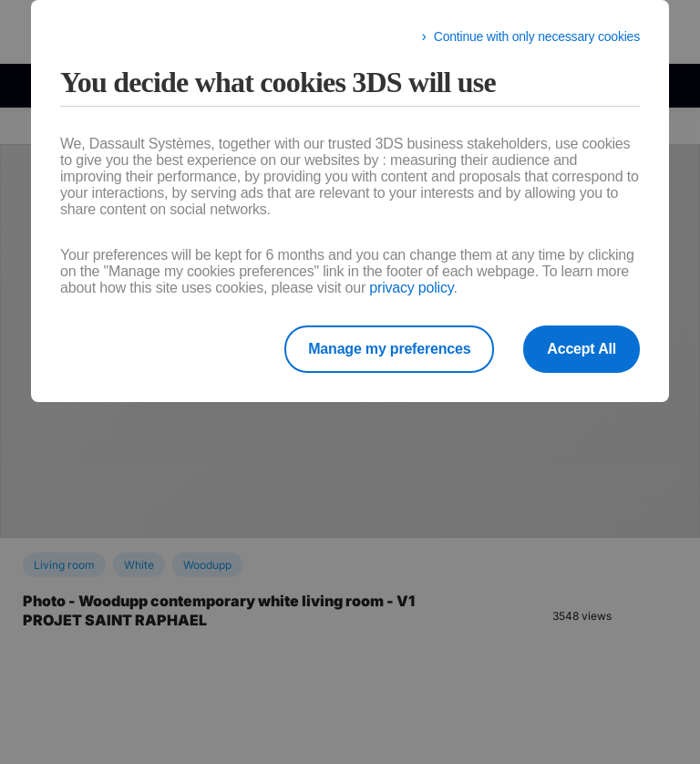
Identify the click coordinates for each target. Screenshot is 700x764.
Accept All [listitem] (582, 349)
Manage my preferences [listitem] (389, 349)
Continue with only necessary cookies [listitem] (537, 36)
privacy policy (411, 288)
